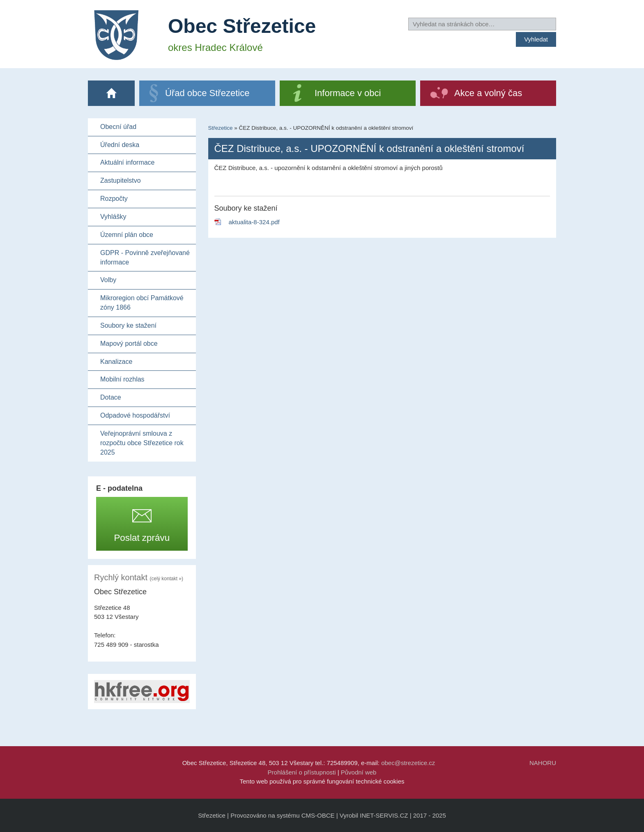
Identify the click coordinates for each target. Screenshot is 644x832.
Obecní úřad (118, 127)
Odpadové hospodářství (135, 415)
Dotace (111, 397)
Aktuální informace (128, 162)
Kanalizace (116, 362)
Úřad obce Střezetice (207, 93)
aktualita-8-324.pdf (254, 222)
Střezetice (221, 128)
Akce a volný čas (488, 93)
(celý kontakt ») (167, 579)
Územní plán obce (127, 235)
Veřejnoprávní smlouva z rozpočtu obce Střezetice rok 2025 (142, 443)
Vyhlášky (113, 217)
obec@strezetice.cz (408, 763)
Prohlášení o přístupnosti (302, 772)
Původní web (359, 772)
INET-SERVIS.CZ (384, 815)
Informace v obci (348, 93)
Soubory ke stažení (128, 325)
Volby (108, 280)
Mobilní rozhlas (122, 379)
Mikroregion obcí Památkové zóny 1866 (142, 303)
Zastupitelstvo (121, 180)
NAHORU (543, 763)
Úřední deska (120, 145)
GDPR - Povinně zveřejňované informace (145, 257)
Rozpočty (114, 199)
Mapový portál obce (129, 344)
